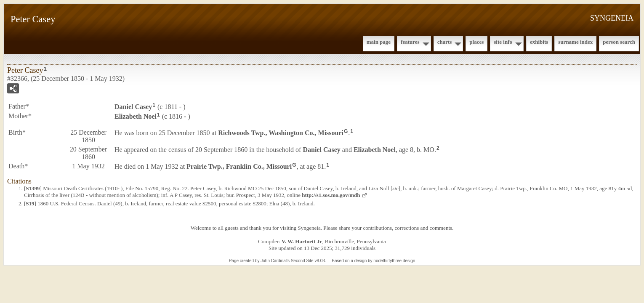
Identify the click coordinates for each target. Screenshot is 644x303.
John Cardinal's (275, 261)
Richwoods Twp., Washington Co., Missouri (281, 132)
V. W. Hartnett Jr (302, 241)
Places (476, 42)
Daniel (133, 107)
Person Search (619, 42)
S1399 (33, 188)
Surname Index (575, 42)
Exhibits (539, 42)
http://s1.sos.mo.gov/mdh (331, 195)
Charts (445, 42)
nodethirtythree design (394, 261)
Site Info (503, 42)
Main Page (379, 42)
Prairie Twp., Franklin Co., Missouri (239, 166)
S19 (30, 203)
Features (410, 42)
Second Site (302, 261)
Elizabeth (136, 116)
